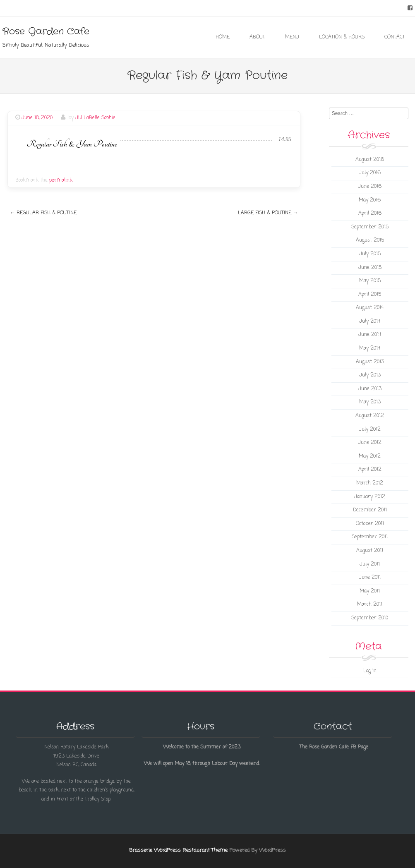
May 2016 (370, 200)
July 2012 (370, 429)
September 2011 (370, 537)
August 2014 (370, 308)
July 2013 (370, 375)
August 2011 (370, 551)
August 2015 (370, 240)
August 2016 (370, 160)
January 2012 (370, 497)
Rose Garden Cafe (46, 31)
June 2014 (370, 335)
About (257, 37)
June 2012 (370, 443)
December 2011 (370, 510)
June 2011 (370, 578)
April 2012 (370, 470)
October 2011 (370, 524)
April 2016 (370, 213)
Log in (370, 671)
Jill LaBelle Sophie (95, 118)
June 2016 (370, 187)
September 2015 (370, 227)
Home (223, 37)
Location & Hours (342, 37)
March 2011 (370, 604)
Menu (292, 37)
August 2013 (370, 362)
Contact (395, 37)
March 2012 (370, 483)
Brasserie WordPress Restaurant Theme (178, 850)
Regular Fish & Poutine (43, 213)
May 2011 (370, 591)
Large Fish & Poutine (268, 213)
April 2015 (370, 295)
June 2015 (370, 268)
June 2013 (370, 389)
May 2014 (370, 348)
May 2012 (370, 456)
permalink (61, 180)
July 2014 (370, 321)
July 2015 (370, 254)
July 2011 (370, 564)
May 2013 (370, 402)
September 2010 (370, 618)
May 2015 (370, 281)
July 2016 (370, 173)
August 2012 (370, 416)
